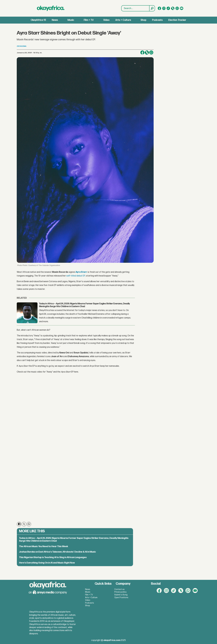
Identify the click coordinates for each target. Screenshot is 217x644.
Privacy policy (120, 592)
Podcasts (157, 20)
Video (106, 20)
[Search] (152, 8)
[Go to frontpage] (51, 8)
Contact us (119, 589)
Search (121, 5)
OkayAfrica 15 (38, 20)
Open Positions (121, 598)
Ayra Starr (81, 272)
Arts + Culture (123, 20)
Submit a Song (121, 595)
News (55, 20)
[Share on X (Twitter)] (147, 53)
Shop (143, 20)
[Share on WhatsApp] (151, 53)
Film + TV (89, 20)
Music (71, 20)
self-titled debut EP (76, 276)
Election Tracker (177, 20)
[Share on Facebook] (142, 53)
